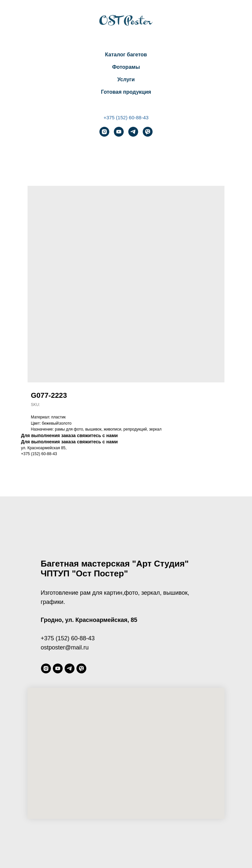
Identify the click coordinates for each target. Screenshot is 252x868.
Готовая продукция (126, 92)
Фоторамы (126, 67)
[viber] (148, 132)
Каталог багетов (126, 55)
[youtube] (119, 132)
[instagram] (104, 132)
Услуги (126, 79)
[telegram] (133, 132)
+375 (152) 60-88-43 (126, 117)
